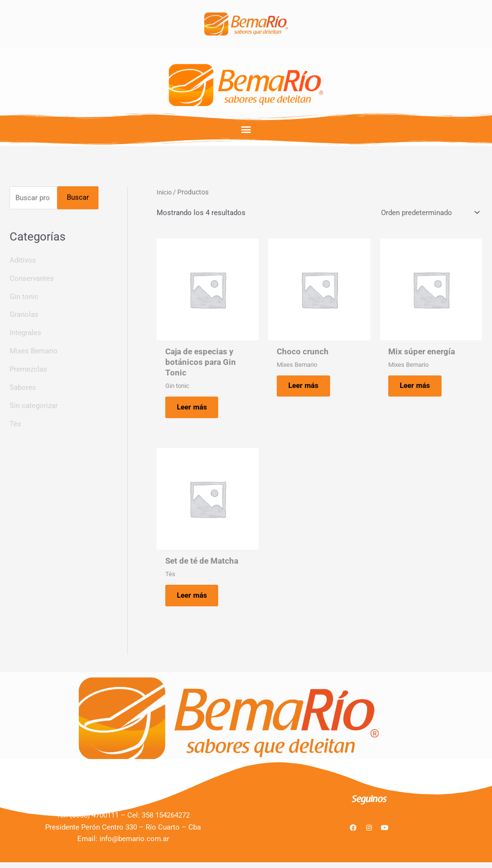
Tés (15, 424)
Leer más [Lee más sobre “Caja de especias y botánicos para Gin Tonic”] (195, 409)
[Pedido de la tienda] (430, 213)
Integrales (25, 333)
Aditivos (23, 261)
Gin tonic (24, 297)
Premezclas (28, 370)
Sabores (23, 388)
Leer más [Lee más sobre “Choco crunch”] (306, 387)
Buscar (78, 198)
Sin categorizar (34, 406)
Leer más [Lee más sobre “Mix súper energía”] (418, 387)
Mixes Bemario (34, 351)
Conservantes (32, 279)
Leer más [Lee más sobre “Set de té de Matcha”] (195, 599)
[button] (246, 129)
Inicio (165, 192)
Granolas (24, 315)
